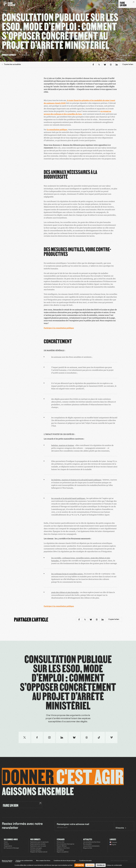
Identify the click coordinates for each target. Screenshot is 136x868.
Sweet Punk (124, 861)
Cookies (18, 862)
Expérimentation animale (38, 844)
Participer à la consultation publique (59, 328)
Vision (6, 842)
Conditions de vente (85, 861)
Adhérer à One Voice (63, 848)
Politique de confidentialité (24, 861)
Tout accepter (79, 865)
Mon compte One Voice (43, 861)
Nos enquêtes (87, 844)
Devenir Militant (62, 846)
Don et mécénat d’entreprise (65, 844)
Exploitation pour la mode (38, 846)
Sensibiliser (60, 850)
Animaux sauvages (36, 848)
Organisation (8, 846)
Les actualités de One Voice (92, 842)
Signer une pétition (63, 852)
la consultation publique (57, 130)
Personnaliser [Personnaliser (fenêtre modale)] (101, 865)
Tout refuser (90, 865)
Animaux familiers (36, 850)
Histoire (6, 844)
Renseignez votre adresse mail (73, 824)
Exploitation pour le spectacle (39, 842)
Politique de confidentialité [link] (114, 865)
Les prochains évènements (91, 846)
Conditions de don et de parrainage (65, 861)
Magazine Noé (88, 848)
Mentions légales (7, 861)
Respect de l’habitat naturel (39, 852)
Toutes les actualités (11, 64)
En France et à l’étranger (11, 848)
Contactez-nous (7, 862)
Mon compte (112, 4)
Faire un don (61, 842)
